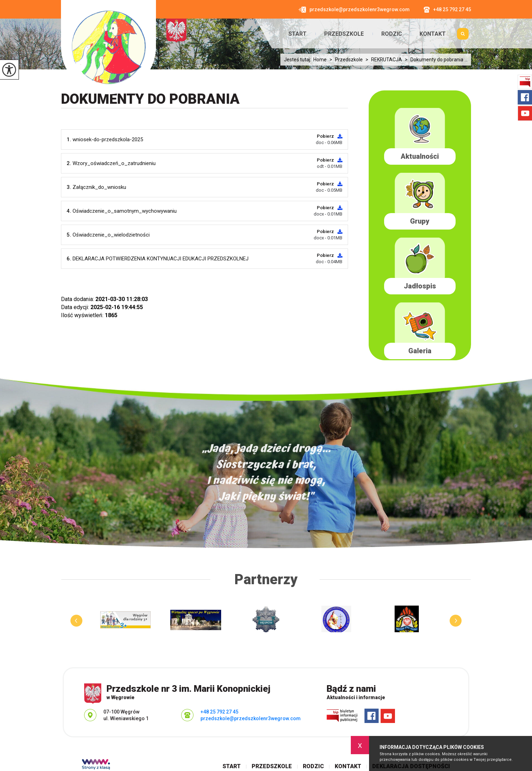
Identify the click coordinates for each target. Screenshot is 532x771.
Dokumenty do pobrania (150, 99)
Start (298, 34)
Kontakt (433, 34)
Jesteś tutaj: (299, 60)
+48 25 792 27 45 (447, 10)
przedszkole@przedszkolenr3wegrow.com (354, 10)
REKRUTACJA (382, 60)
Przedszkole (344, 34)
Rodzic (392, 34)
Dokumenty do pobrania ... (435, 60)
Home (320, 60)
